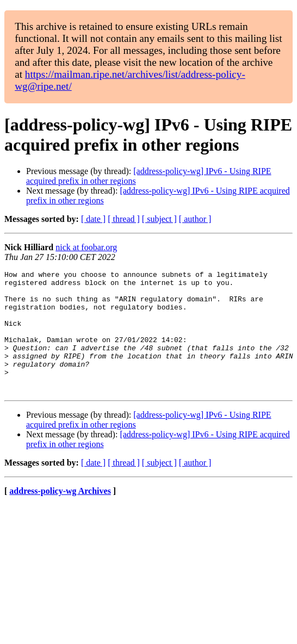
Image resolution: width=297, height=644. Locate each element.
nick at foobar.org (86, 247)
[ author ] (195, 219)
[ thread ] (124, 219)
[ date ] (93, 219)
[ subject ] (159, 219)
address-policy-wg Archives (60, 515)
